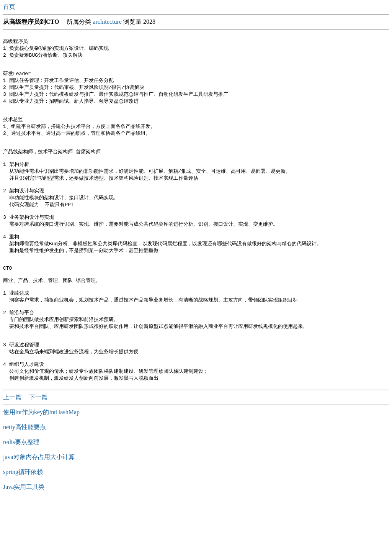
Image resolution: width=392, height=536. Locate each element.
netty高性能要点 (24, 462)
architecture (107, 22)
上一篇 (13, 432)
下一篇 (38, 432)
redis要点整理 (21, 477)
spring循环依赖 (23, 507)
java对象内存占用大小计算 (39, 492)
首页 (10, 7)
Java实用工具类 (24, 522)
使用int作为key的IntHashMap (41, 447)
